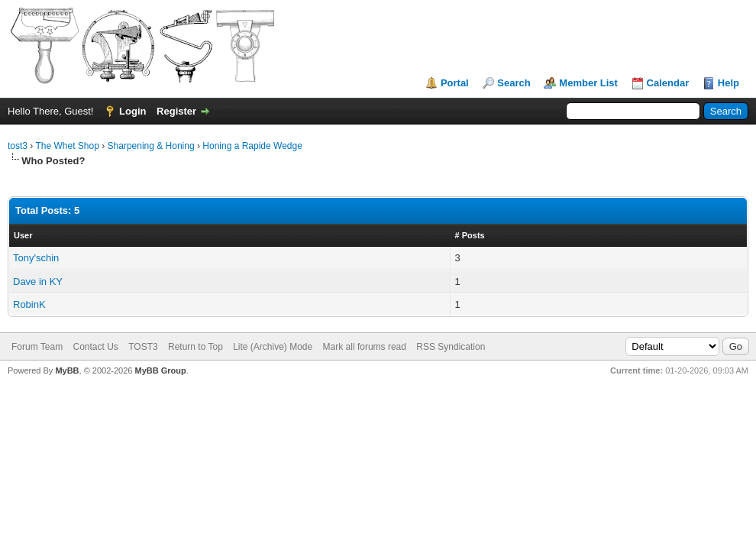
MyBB (67, 370)
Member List (588, 83)
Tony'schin (36, 258)
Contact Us (95, 347)
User (23, 235)
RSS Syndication (451, 347)
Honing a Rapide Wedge (252, 146)
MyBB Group (160, 370)
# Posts (470, 235)
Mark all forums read (365, 347)
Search (514, 83)
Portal (455, 83)
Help (729, 83)
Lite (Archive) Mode (273, 347)
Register (176, 111)
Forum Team (37, 347)
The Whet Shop (67, 146)
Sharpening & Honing (151, 146)
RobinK (29, 304)
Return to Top (195, 347)
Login (132, 111)
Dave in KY (38, 281)
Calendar (668, 83)
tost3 (18, 146)
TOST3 (143, 347)
